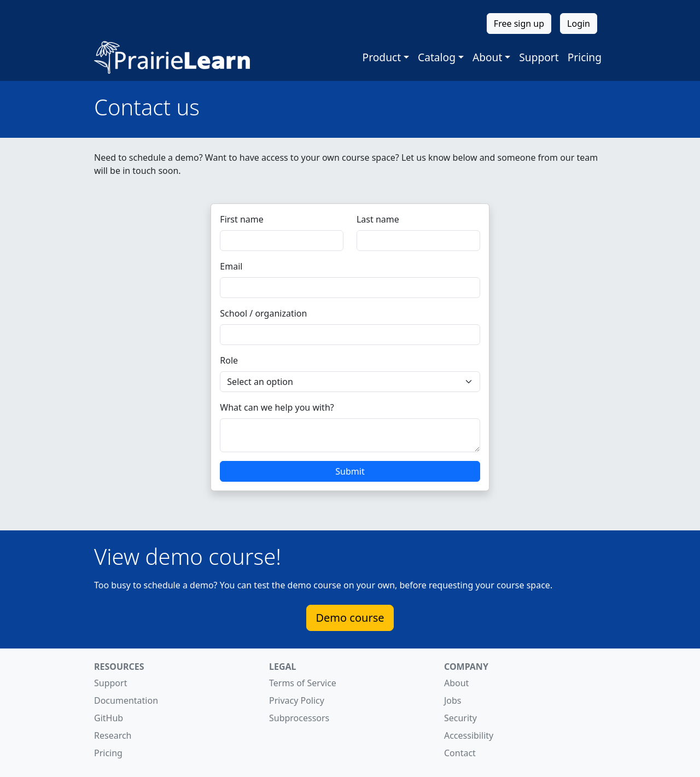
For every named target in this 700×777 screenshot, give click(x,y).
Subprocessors (299, 718)
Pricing (585, 57)
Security (460, 718)
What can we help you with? (277, 407)
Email (231, 266)
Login (579, 24)
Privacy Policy (297, 700)
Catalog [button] (437, 57)
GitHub (109, 718)
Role (229, 360)
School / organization (263, 313)
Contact (460, 753)
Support (539, 57)
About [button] (487, 57)
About (456, 683)
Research (113, 735)
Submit (350, 471)
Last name (378, 219)
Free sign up (519, 24)
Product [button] (382, 57)
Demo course (350, 618)
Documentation (126, 700)
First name (242, 219)
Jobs (453, 700)
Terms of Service (303, 683)
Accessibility (469, 735)
